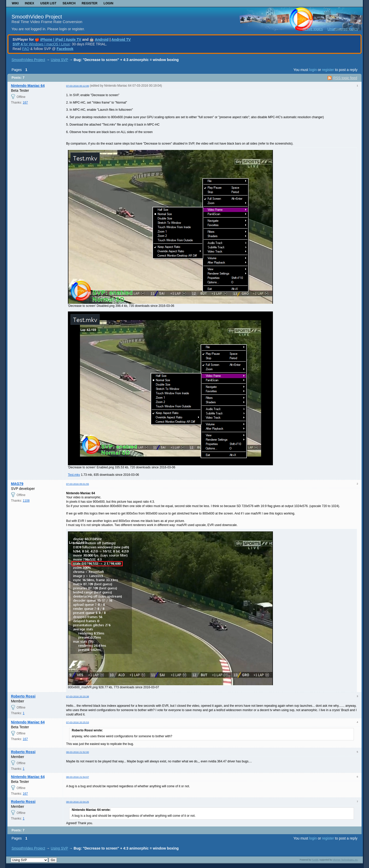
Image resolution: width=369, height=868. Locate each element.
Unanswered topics (343, 29)
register (328, 70)
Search (69, 3)
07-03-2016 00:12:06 (78, 86)
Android (102, 39)
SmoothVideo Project (37, 17)
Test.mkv (74, 475)
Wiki (15, 3)
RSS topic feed (345, 78)
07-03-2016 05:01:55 (78, 484)
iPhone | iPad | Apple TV (61, 39)
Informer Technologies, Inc (345, 860)
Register (90, 3)
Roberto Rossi (23, 696)
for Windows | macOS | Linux (41, 44)
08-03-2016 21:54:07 (78, 777)
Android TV (121, 39)
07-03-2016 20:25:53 (78, 722)
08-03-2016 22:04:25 (78, 802)
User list (48, 3)
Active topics (313, 29)
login (313, 70)
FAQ (26, 49)
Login (108, 3)
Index (30, 3)
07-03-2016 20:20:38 (78, 696)
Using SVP (59, 60)
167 (25, 103)
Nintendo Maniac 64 (28, 86)
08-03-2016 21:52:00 (78, 752)
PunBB (315, 860)
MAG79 (17, 484)
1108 (26, 501)
